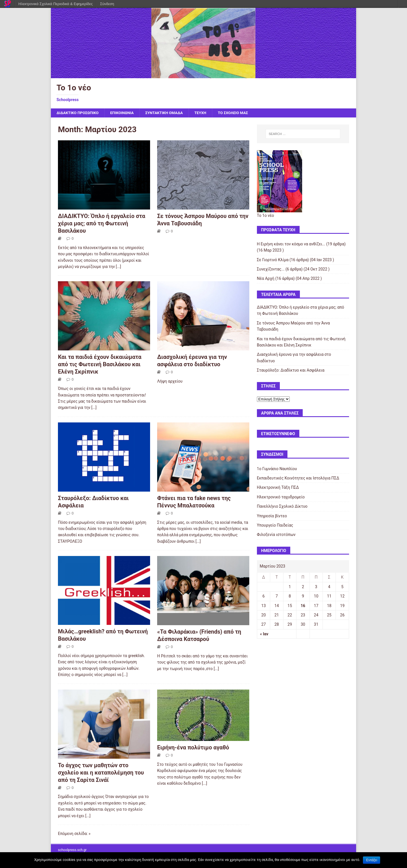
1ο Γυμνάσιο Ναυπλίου (277, 469)
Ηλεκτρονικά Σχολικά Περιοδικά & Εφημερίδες (56, 4)
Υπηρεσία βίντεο (272, 516)
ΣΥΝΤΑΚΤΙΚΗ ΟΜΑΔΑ (168, 113)
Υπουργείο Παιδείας (275, 525)
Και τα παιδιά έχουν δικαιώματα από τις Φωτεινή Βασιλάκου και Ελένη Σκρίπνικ (100, 365)
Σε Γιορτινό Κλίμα (273, 260)
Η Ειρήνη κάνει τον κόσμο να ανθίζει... (291, 244)
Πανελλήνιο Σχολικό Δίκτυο (282, 507)
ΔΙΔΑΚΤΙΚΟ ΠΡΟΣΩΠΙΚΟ (79, 113)
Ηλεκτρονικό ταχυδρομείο (281, 497)
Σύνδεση (107, 4)
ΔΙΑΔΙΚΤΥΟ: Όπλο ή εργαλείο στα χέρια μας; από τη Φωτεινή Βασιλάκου (102, 224)
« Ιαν (264, 634)
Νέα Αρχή (266, 279)
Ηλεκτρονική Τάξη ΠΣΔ (278, 488)
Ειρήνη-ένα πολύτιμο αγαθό (193, 748)
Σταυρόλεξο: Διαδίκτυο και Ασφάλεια (291, 370)
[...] (119, 267)
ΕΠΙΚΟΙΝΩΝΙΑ (125, 113)
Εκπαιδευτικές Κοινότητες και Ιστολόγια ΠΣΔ (298, 478)
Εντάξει (372, 860)
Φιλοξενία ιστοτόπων (276, 535)
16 (303, 606)
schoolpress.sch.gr (72, 850)
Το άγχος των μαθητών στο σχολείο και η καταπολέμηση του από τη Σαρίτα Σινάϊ (101, 773)
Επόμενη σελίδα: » (74, 834)
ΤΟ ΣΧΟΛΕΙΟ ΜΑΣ (239, 113)
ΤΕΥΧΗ (205, 113)
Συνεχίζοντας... (271, 269)
